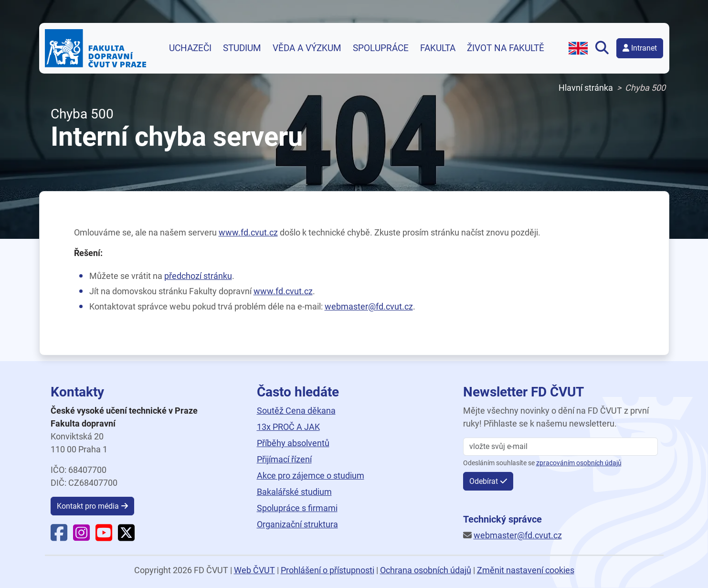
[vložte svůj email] (560, 447)
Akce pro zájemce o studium (311, 476)
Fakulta (438, 48)
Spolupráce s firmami (297, 508)
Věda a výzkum (307, 48)
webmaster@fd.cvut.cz (369, 306)
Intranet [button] (640, 48)
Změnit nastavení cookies (526, 570)
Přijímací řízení (284, 459)
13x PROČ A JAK (288, 427)
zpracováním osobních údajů (579, 463)
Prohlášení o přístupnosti (328, 570)
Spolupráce (381, 48)
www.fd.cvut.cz (248, 232)
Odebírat (484, 481)
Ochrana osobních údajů (426, 570)
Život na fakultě (506, 48)
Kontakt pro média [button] (88, 506)
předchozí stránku (198, 276)
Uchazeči (190, 48)
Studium (242, 48)
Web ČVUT (254, 570)
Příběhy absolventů (293, 443)
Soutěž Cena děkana (296, 411)
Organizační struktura (297, 524)
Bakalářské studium (294, 492)
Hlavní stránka (586, 88)
